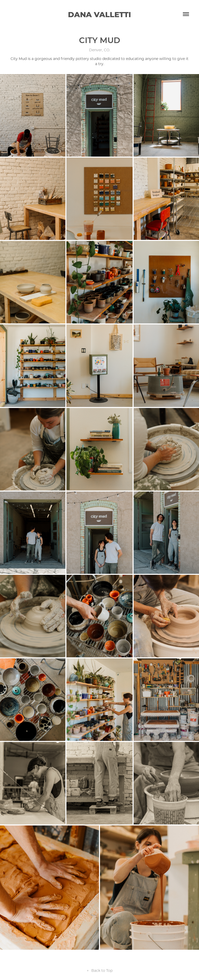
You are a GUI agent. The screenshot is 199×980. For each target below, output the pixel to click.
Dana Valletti (99, 14)
